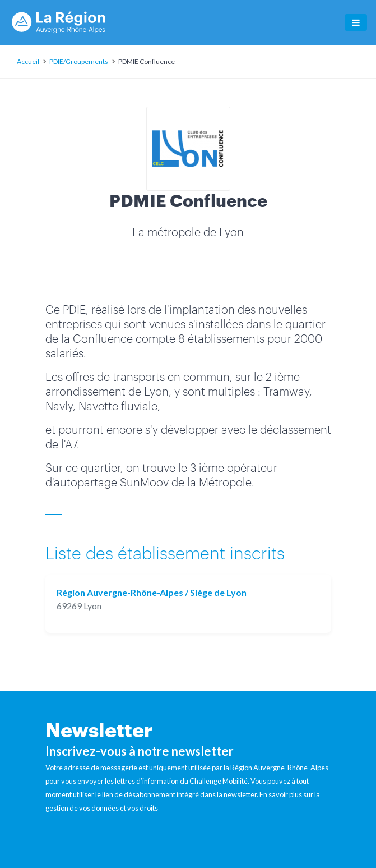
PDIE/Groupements (79, 61)
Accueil (28, 61)
